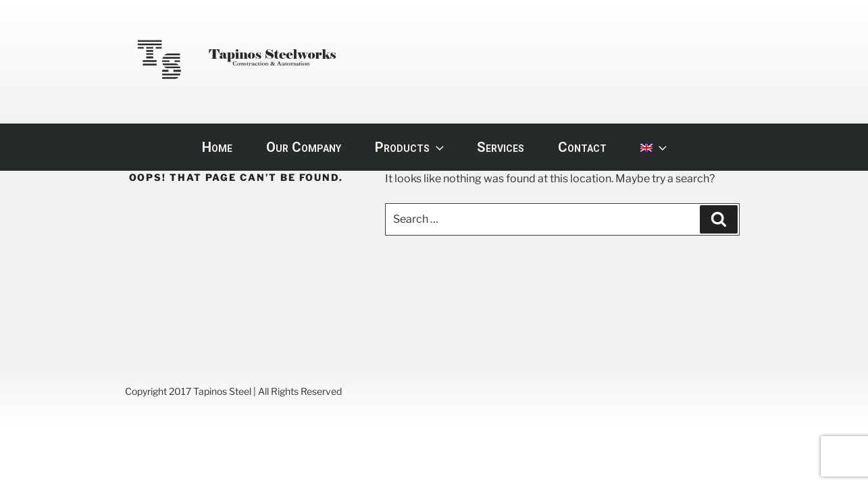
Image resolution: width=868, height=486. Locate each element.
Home (217, 147)
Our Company (304, 147)
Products (411, 147)
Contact (582, 147)
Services (501, 147)
